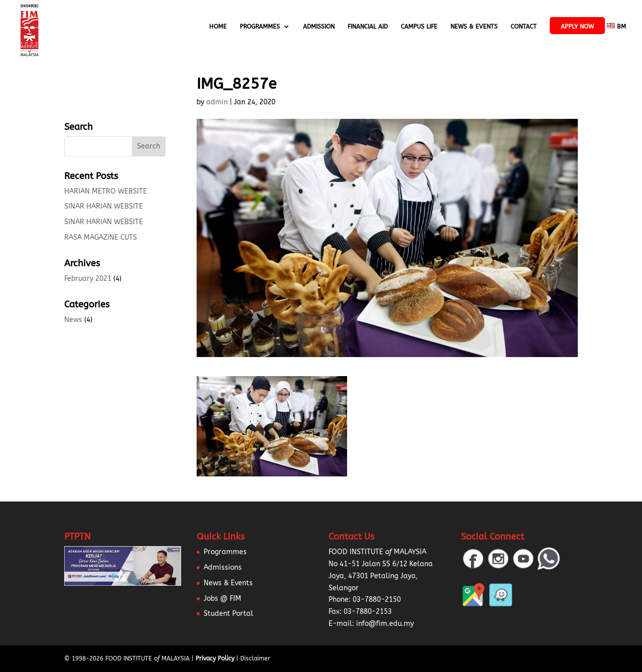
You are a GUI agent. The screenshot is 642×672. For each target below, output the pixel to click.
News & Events (474, 27)
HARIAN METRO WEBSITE (106, 191)
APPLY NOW (577, 27)
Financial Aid (368, 27)
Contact (524, 27)
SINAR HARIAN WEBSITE (104, 206)
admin (217, 102)
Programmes (260, 27)
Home (218, 27)
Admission (319, 27)
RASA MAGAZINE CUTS (101, 237)
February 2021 (88, 279)
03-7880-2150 (377, 600)
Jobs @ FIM (222, 599)
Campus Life (419, 27)
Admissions (223, 567)
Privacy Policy (215, 658)
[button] (20, 652)
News (73, 320)
